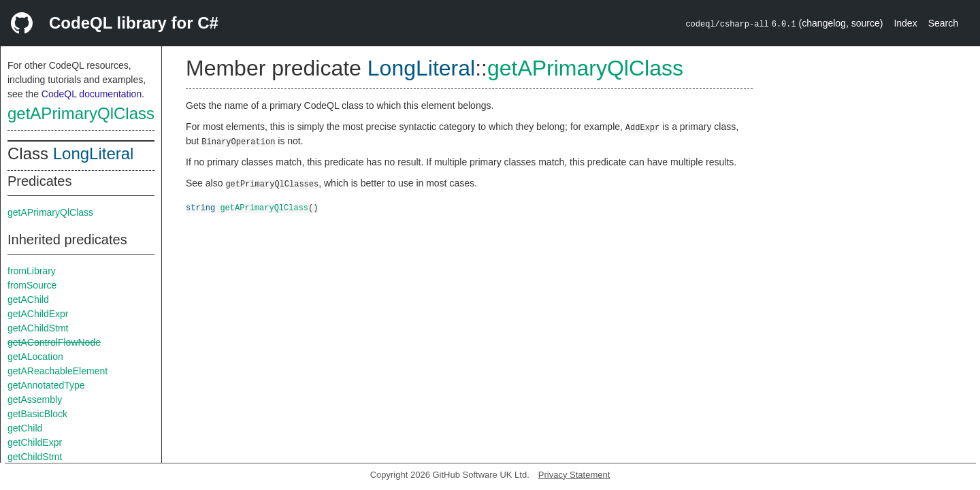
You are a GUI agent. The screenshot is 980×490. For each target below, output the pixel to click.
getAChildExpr (38, 314)
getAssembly (35, 399)
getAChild (28, 299)
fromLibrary (32, 271)
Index (905, 23)
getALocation (35, 357)
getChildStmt (35, 457)
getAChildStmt (38, 328)
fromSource (32, 285)
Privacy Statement (574, 475)
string (200, 207)
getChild (25, 428)
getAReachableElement (58, 371)
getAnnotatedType (46, 385)
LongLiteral (94, 153)
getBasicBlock (37, 414)
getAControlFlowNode (54, 342)
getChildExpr (35, 442)
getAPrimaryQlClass (81, 113)
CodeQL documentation (92, 94)
